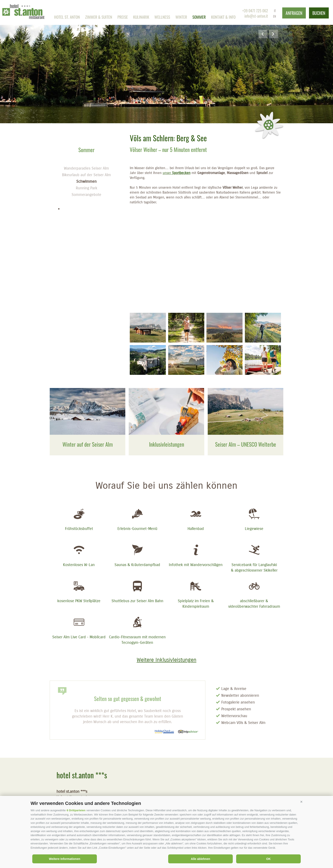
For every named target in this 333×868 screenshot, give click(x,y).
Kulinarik (141, 17)
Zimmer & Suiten (99, 17)
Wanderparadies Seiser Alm (86, 168)
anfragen (294, 13)
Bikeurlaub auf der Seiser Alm (86, 175)
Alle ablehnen (200, 859)
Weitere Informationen (65, 859)
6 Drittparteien (76, 810)
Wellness (162, 17)
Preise (123, 17)
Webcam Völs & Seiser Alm (243, 723)
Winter (181, 17)
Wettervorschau (234, 716)
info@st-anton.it (256, 16)
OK (269, 859)
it (275, 11)
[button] (301, 802)
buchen (319, 13)
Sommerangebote (86, 195)
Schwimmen (86, 181)
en (274, 16)
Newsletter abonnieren (240, 695)
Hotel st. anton (67, 17)
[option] (166, 62)
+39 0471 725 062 (255, 11)
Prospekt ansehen (236, 709)
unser (177, 173)
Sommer (199, 17)
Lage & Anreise (234, 689)
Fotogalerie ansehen (238, 702)
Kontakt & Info (223, 17)
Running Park (87, 188)
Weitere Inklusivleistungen (167, 660)
